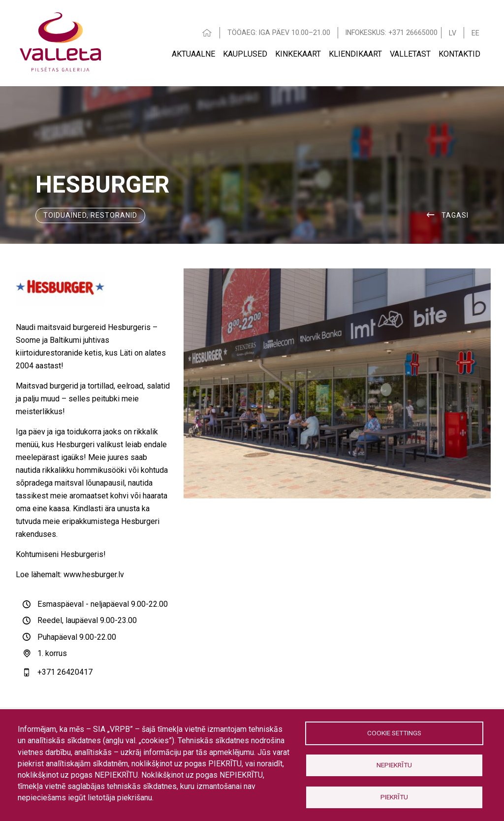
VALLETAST (410, 54)
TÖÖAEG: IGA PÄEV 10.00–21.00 (279, 33)
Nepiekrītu (394, 765)
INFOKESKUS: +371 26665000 (392, 33)
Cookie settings (394, 733)
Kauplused (245, 54)
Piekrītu (394, 797)
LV (453, 33)
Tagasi (455, 215)
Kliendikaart (355, 54)
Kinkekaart (298, 54)
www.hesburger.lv (94, 575)
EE (475, 33)
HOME (207, 33)
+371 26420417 (65, 672)
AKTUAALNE (193, 54)
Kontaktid (459, 54)
